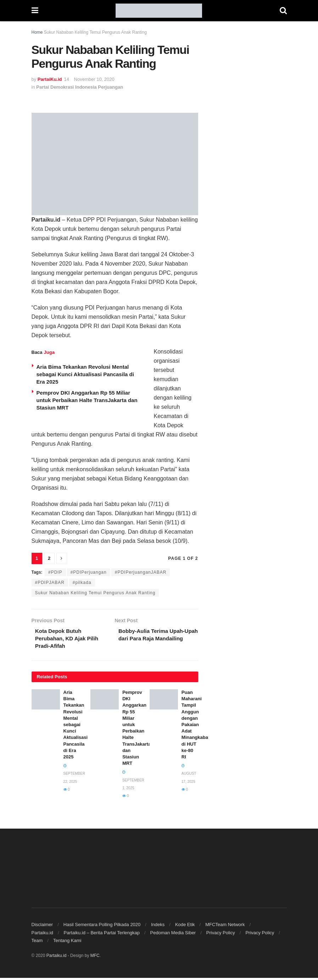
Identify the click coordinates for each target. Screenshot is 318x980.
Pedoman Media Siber (173, 935)
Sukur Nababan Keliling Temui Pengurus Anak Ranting (95, 593)
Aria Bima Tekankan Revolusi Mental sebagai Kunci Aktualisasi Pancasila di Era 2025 (85, 374)
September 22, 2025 (74, 776)
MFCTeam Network (225, 927)
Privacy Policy (221, 935)
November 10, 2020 (94, 79)
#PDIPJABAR (50, 583)
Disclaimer (42, 927)
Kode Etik (185, 927)
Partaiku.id (42, 935)
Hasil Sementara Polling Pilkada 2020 (102, 927)
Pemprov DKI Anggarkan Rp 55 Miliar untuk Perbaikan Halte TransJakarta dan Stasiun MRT (87, 400)
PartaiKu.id (50, 79)
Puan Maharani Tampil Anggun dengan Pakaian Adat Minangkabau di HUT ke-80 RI (196, 727)
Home (37, 32)
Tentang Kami (67, 943)
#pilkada (82, 583)
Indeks (158, 927)
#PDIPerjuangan (89, 572)
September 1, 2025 (133, 782)
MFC (95, 958)
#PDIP (55, 572)
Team (37, 943)
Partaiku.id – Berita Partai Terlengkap (102, 935)
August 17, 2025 (189, 776)
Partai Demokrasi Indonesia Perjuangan (80, 87)
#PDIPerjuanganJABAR (141, 572)
